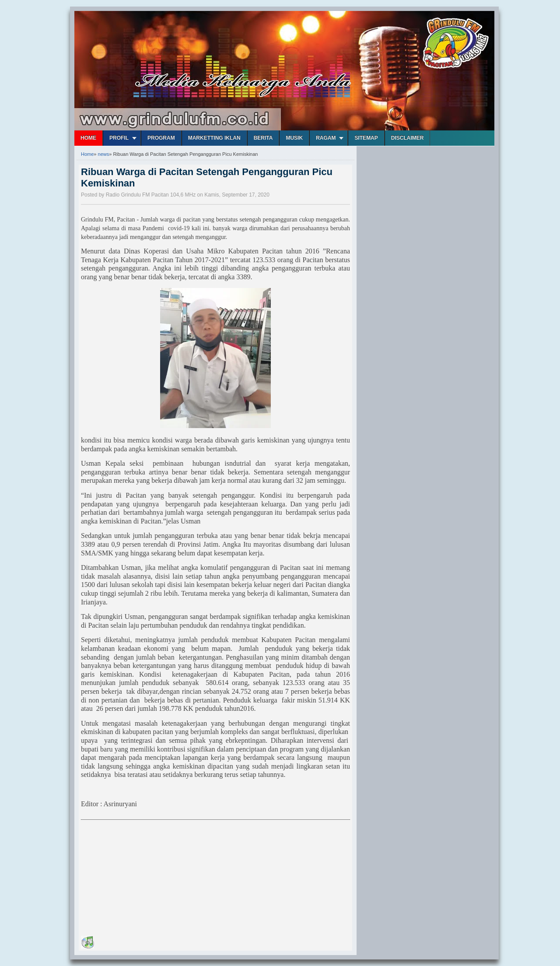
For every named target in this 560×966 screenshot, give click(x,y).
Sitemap (366, 138)
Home (88, 138)
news (104, 154)
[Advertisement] (147, 879)
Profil (119, 138)
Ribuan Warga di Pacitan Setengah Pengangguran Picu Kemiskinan (207, 177)
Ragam (326, 138)
